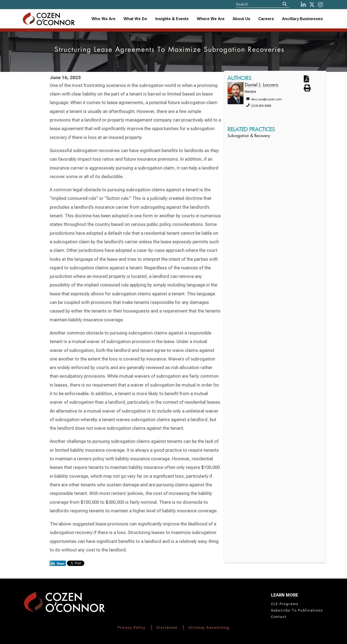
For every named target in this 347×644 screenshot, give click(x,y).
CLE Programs (285, 604)
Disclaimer (167, 628)
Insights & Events (172, 19)
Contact (279, 617)
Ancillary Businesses (302, 19)
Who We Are (104, 19)
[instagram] (320, 5)
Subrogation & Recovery (249, 136)
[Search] (285, 4)
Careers (266, 19)
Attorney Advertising (209, 628)
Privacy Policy (132, 628)
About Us (241, 19)
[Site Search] (263, 4)
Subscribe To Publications (297, 610)
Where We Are (211, 19)
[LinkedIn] (303, 5)
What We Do (135, 19)
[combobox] (172, 19)
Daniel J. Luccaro (261, 85)
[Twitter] (312, 5)
